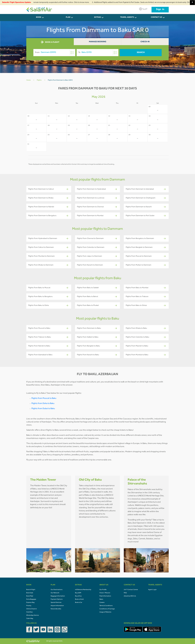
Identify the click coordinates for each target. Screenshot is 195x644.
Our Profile (103, 590)
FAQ (125, 593)
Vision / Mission (105, 593)
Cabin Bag (30, 619)
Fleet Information (105, 596)
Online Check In (32, 609)
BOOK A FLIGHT (50, 42)
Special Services (56, 603)
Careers (102, 603)
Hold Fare (29, 612)
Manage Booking (98, 42)
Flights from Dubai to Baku (43, 409)
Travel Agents (127, 17)
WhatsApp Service (33, 615)
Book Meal (30, 596)
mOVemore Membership (83, 590)
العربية (143, 9)
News (101, 599)
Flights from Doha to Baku (43, 404)
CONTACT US (156, 17)
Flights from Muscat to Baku (44, 398)
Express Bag (30, 603)
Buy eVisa (78, 596)
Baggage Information (58, 596)
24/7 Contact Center (131, 590)
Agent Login (152, 590)
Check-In (145, 42)
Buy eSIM (78, 593)
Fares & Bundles (56, 609)
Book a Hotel (79, 599)
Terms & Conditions (106, 606)
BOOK (39, 17)
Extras (98, 17)
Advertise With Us (130, 596)
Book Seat (30, 593)
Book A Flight (31, 590)
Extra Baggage (31, 599)
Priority (29, 606)
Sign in (160, 10)
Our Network (55, 593)
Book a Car (79, 603)
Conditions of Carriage (107, 609)
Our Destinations (57, 590)
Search (141, 53)
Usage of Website (105, 612)
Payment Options (57, 599)
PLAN (68, 17)
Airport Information (57, 606)
